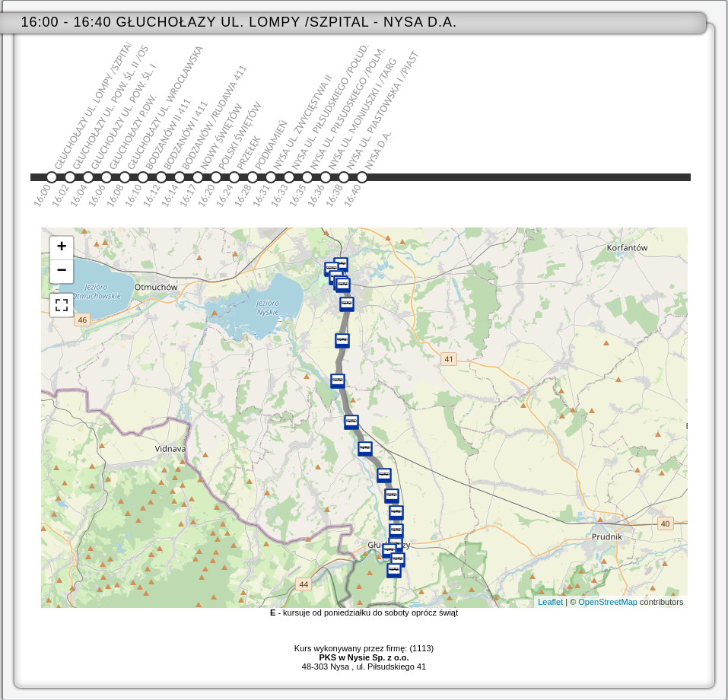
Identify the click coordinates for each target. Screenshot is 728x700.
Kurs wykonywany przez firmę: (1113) (364, 653)
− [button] (61, 272)
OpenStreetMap (608, 602)
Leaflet (550, 602)
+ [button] (61, 248)
